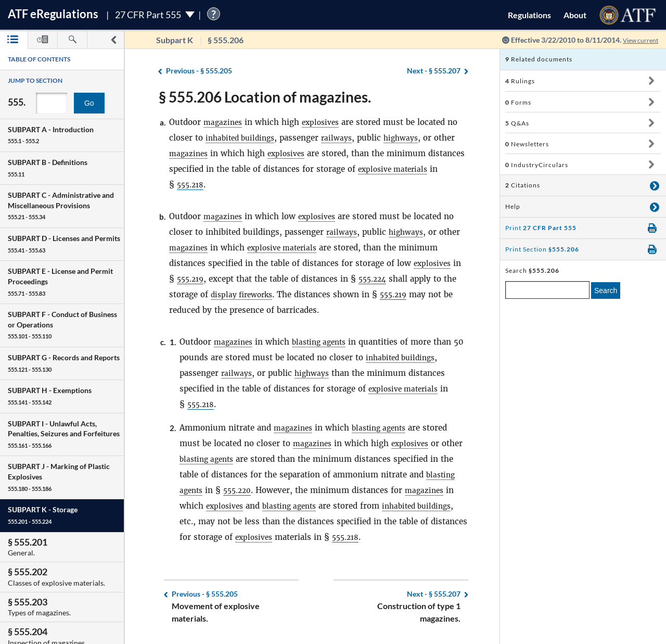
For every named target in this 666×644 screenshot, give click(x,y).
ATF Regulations (53, 14)
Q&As (517, 123)
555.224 (377, 279)
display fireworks (245, 294)
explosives (325, 122)
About (575, 15)
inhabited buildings (243, 138)
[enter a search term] (547, 290)
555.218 (241, 185)
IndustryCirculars (537, 165)
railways (344, 138)
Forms (518, 102)
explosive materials (287, 248)
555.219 (192, 279)
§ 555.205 (199, 71)
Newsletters (527, 144)
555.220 (275, 490)
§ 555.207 (434, 71)
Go (89, 103)
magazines (224, 122)
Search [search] (606, 291)
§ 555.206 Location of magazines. (265, 97)
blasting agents (324, 342)
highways (411, 138)
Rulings (520, 81)
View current (637, 40)
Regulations (529, 15)
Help (513, 206)
